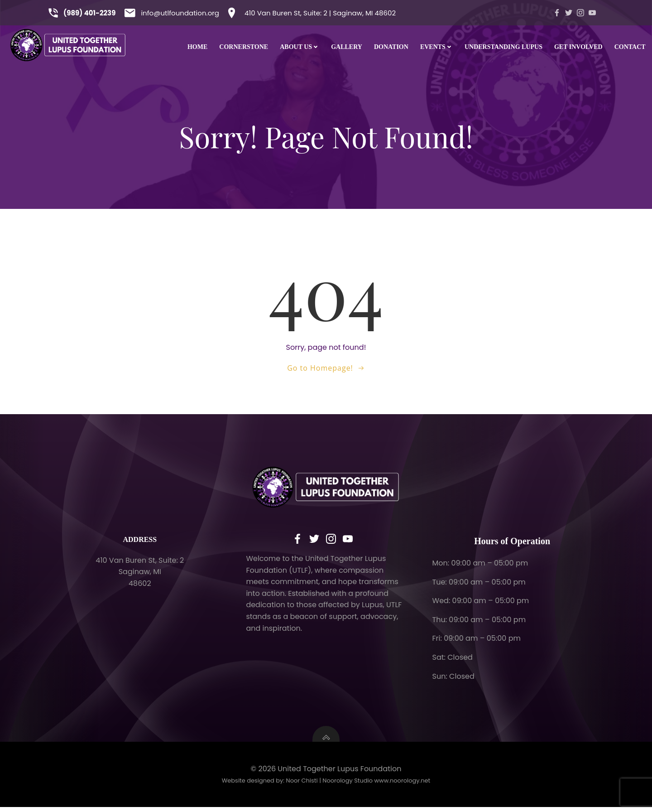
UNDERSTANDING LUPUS (503, 47)
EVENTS (436, 47)
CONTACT (630, 47)
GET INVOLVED (578, 47)
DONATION (391, 47)
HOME (197, 47)
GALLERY (347, 47)
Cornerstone (244, 47)
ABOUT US (300, 47)
